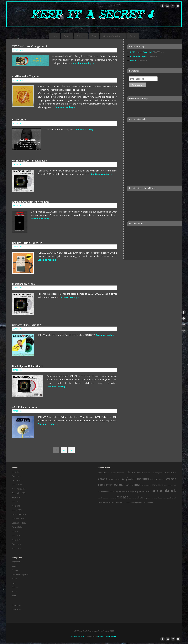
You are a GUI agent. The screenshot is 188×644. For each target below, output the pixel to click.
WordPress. (112, 637)
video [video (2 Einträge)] (144, 502)
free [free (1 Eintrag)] (164, 479)
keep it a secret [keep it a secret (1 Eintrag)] (170, 485)
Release (15, 587)
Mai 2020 (16, 540)
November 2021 (19, 489)
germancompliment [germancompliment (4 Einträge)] (129, 485)
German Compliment (113, 36)
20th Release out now (25, 407)
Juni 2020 (16, 536)
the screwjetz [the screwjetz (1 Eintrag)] (116, 502)
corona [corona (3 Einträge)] (103, 479)
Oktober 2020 (18, 519)
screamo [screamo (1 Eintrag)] (133, 498)
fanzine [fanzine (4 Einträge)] (142, 479)
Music (14, 579)
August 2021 (17, 497)
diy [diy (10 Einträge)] (125, 478)
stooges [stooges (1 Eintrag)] (167, 498)
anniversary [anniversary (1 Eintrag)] (112, 473)
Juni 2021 (16, 502)
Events (67, 36)
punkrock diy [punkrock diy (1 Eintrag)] (103, 498)
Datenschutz (17, 609)
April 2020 (16, 544)
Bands (15, 566)
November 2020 (19, 514)
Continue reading (84, 63)
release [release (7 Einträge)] (122, 497)
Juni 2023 (16, 472)
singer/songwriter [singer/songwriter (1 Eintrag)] (150, 498)
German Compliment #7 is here (31, 202)
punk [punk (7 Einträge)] (154, 491)
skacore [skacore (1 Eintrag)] (161, 498)
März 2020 (16, 548)
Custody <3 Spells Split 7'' (27, 325)
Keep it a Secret (78, 637)
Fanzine (15, 570)
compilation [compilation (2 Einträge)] (170, 473)
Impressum (17, 605)
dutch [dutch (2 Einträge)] (133, 479)
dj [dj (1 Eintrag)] (129, 479)
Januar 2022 (17, 485)
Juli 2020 (15, 531)
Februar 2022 (18, 480)
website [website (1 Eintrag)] (150, 502)
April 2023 (16, 476)
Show (14, 591)
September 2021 (19, 493)
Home (54, 36)
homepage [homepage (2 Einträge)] (157, 485)
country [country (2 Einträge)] (112, 479)
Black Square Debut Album (28, 366)
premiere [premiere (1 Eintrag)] (145, 491)
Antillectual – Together (26, 76)
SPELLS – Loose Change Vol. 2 (30, 46)
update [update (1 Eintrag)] (138, 502)
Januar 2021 (17, 510)
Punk (14, 583)
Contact (133, 36)
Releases (81, 36)
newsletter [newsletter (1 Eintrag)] (126, 491)
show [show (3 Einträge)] (140, 497)
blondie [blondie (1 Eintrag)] (147, 473)
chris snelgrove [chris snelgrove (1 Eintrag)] (157, 473)
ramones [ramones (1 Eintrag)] (112, 498)
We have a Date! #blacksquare (29, 161)
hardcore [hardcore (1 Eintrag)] (147, 485)
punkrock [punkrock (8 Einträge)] (167, 490)
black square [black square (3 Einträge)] (135, 472)
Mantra (101, 637)
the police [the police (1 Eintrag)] (106, 502)
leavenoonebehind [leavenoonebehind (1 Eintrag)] (106, 491)
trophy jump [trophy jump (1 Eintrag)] (130, 502)
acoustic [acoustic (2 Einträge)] (102, 473)
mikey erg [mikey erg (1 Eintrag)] (117, 491)
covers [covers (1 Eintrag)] (119, 479)
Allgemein (16, 562)
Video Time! (19, 120)
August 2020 (17, 527)
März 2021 (16, 506)
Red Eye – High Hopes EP (27, 243)
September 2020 (19, 523)
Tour (14, 596)
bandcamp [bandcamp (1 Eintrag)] (121, 473)
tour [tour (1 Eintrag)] (123, 502)
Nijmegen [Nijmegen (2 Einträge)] (135, 491)
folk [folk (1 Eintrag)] (160, 479)
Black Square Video (23, 284)
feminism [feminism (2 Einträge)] (153, 479)
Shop (94, 36)
